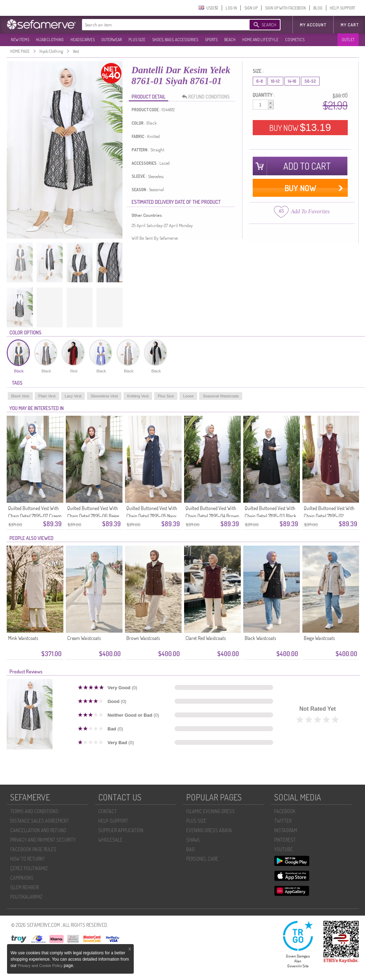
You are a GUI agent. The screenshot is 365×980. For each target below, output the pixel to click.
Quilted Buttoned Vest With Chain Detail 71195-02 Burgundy (329, 516)
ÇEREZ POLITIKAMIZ (29, 868)
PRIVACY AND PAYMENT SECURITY (43, 840)
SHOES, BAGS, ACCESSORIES (175, 40)
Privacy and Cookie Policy (41, 966)
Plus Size (166, 396)
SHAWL (193, 840)
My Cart (350, 25)
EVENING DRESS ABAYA (209, 830)
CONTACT (108, 811)
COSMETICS (295, 40)
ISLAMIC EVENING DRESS (210, 811)
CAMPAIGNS (22, 878)
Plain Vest (47, 396)
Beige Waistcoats (319, 638)
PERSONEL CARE (202, 859)
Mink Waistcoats (23, 638)
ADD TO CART (307, 166)
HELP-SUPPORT (342, 8)
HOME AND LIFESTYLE (260, 40)
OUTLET (348, 40)
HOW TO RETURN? (27, 859)
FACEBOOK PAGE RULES (33, 849)
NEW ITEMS (20, 40)
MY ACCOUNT (313, 25)
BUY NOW (300, 127)
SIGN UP (251, 8)
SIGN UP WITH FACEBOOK (285, 8)
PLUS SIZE (137, 40)
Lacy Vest (73, 396)
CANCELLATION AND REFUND (38, 830)
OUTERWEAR (112, 40)
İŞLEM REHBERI (25, 887)
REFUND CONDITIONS (208, 97)
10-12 (275, 81)
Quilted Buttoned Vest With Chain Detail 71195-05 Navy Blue (152, 516)
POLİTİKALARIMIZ (26, 897)
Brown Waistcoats (143, 638)
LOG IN (231, 8)
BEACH (230, 40)
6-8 (260, 81)
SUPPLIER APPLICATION (121, 830)
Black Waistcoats (260, 638)
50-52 (310, 81)
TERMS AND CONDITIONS (34, 811)
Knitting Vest (138, 396)
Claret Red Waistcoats (206, 638)
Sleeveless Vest (104, 396)
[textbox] (159, 25)
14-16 (292, 81)
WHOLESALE (110, 840)
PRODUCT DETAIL (149, 97)
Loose (188, 396)
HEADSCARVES (83, 40)
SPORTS (211, 40)
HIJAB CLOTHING (50, 40)
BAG (190, 849)
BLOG (318, 8)
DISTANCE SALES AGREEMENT (40, 821)
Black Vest (20, 396)
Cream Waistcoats (84, 638)
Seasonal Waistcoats (221, 396)
